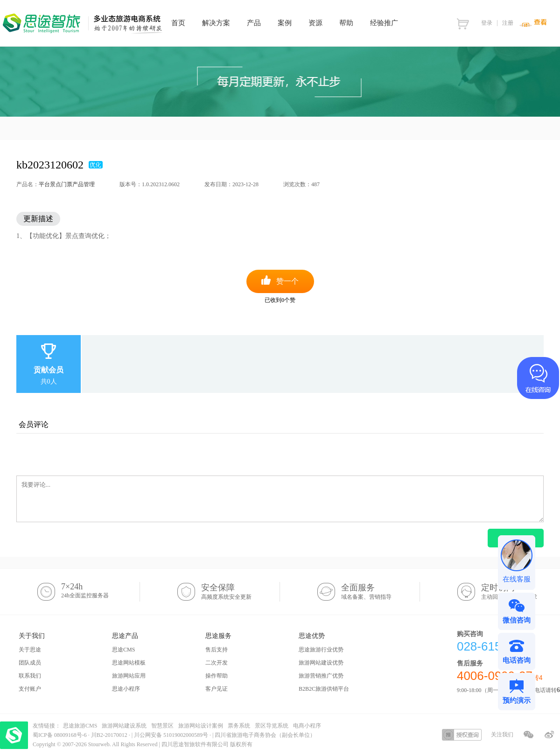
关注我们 (502, 735)
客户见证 (217, 689)
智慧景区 (162, 726)
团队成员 (30, 663)
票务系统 (239, 726)
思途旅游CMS (80, 726)
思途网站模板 (129, 663)
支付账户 (30, 689)
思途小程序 (126, 689)
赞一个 (287, 281)
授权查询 (462, 735)
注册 (508, 23)
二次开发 (217, 663)
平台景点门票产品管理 (67, 184)
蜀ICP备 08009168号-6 (60, 735)
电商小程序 (307, 726)
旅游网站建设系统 (124, 726)
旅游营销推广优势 (321, 676)
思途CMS (123, 650)
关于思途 (30, 650)
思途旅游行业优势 (321, 650)
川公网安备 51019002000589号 (171, 735)
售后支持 (217, 650)
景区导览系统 (272, 726)
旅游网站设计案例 (201, 726)
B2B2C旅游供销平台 (324, 689)
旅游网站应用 (129, 676)
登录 (487, 23)
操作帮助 (217, 676)
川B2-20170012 (110, 735)
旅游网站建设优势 (321, 663)
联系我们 (30, 676)
